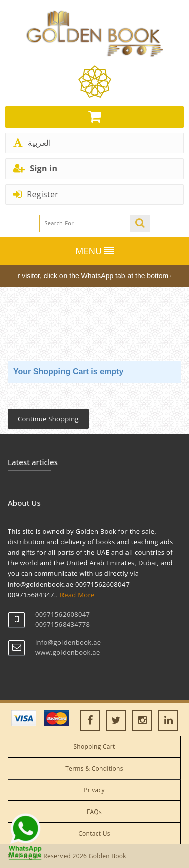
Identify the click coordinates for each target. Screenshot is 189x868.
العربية (32, 143)
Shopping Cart (94, 747)
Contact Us (94, 833)
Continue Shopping (48, 419)
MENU (94, 251)
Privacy (94, 790)
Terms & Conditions (94, 768)
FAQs (94, 812)
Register (36, 194)
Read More (77, 595)
